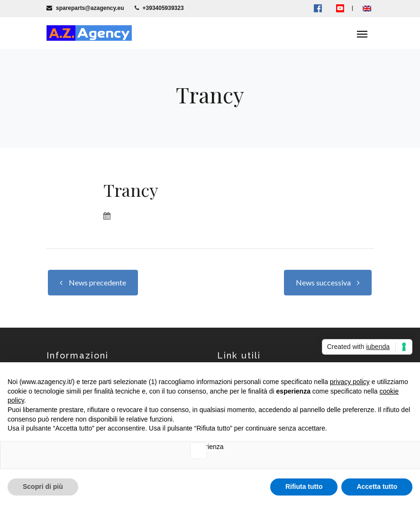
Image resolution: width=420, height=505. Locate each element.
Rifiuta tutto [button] (304, 487)
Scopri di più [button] (43, 487)
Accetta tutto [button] (377, 487)
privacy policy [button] (350, 382)
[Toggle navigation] (362, 33)
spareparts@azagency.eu (85, 8)
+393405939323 (159, 8)
